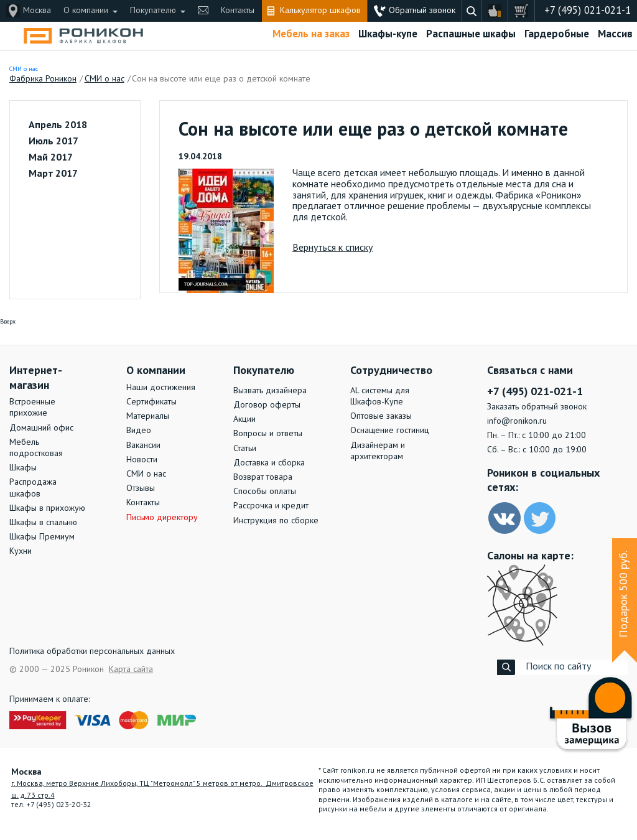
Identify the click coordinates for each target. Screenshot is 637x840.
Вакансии (143, 446)
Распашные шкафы (471, 35)
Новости (142, 460)
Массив (615, 35)
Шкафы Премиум (42, 537)
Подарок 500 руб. (624, 594)
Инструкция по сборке (276, 521)
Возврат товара (263, 477)
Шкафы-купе (388, 35)
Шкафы (23, 468)
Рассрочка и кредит (271, 506)
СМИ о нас (24, 69)
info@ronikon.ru (517, 421)
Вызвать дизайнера (270, 391)
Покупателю (153, 11)
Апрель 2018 (58, 126)
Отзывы (141, 488)
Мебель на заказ (311, 35)
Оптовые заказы (381, 416)
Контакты (238, 11)
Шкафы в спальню (43, 523)
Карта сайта (131, 670)
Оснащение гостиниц (390, 431)
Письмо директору (162, 518)
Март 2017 (53, 174)
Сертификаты (151, 402)
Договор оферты (267, 405)
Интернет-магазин (36, 378)
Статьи (245, 449)
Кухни (21, 551)
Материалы (148, 416)
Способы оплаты (265, 492)
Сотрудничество (391, 371)
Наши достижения (161, 388)
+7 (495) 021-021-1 (588, 11)
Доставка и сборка (269, 463)
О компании (86, 11)
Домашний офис (41, 428)
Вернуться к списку (332, 248)
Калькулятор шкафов (320, 11)
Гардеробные (557, 35)
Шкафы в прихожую (47, 508)
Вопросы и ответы (268, 434)
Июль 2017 (53, 142)
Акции (244, 419)
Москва (37, 11)
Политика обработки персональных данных (92, 651)
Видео (139, 431)
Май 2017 (51, 158)
